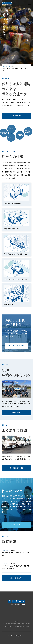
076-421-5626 (11, 626)
